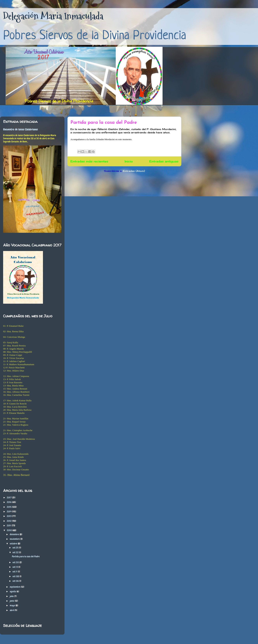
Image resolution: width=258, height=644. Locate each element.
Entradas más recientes (89, 161)
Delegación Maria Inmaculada (53, 16)
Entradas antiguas (164, 161)
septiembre (15, 587)
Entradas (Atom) (134, 171)
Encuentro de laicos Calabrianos (20, 129)
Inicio (129, 161)
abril (12, 610)
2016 (9, 502)
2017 (9, 498)
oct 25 (16, 548)
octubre (14, 544)
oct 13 (15, 567)
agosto (13, 591)
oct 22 (16, 552)
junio (12, 601)
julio (12, 596)
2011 (9, 525)
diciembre (15, 534)
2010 (10, 530)
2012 (9, 521)
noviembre (15, 539)
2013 (9, 516)
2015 (9, 507)
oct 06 (16, 581)
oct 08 (16, 576)
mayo (13, 605)
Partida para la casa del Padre (104, 123)
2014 (9, 511)
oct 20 (16, 562)
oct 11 (15, 572)
